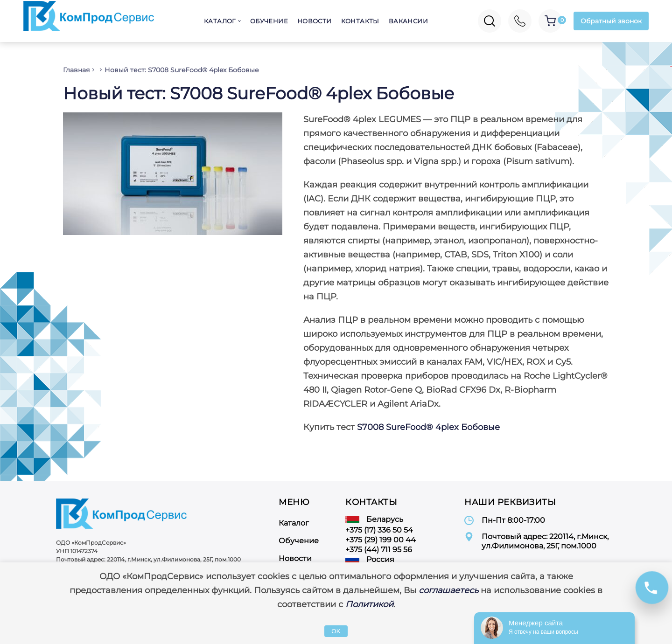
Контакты (360, 21)
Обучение (269, 21)
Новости (315, 21)
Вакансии (408, 21)
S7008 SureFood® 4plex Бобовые (428, 427)
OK (336, 631)
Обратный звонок (611, 21)
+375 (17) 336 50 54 (379, 530)
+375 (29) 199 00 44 (381, 540)
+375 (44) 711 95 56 (379, 550)
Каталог (220, 21)
